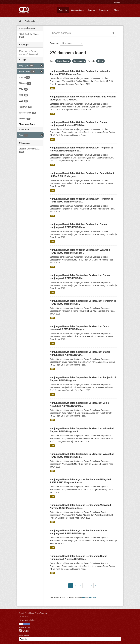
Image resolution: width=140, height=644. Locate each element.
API (83, 597)
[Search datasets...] (80, 33)
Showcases (104, 10)
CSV (52, 88)
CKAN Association (27, 620)
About (117, 10)
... (85, 586)
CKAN (24, 631)
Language (23, 635)
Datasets (63, 10)
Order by (54, 43)
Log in (117, 2)
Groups (91, 10)
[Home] (20, 21)
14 (91, 586)
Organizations (77, 10)
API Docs (92, 597)
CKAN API (23, 617)
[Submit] (113, 33)
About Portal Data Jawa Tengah (33, 613)
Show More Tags (27, 124)
